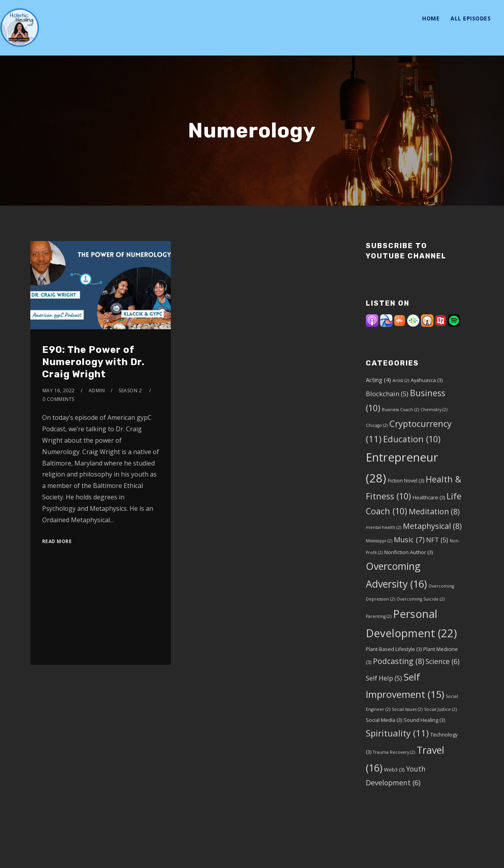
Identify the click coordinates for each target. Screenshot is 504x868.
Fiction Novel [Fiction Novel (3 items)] (406, 480)
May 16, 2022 (59, 390)
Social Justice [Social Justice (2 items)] (440, 709)
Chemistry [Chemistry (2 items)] (434, 410)
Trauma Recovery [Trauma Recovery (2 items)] (394, 752)
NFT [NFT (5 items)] (437, 540)
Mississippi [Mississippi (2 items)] (379, 541)
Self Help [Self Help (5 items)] (384, 678)
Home (431, 18)
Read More (57, 541)
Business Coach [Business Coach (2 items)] (400, 410)
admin (97, 390)
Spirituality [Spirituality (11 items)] (397, 733)
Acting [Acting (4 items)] (378, 380)
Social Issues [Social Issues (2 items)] (407, 709)
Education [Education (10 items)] (412, 439)
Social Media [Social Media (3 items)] (384, 720)
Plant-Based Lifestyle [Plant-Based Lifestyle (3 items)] (394, 649)
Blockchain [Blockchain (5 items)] (387, 394)
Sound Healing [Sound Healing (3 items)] (424, 720)
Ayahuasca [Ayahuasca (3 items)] (427, 380)
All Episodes (471, 18)
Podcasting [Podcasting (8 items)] (398, 661)
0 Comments (58, 399)
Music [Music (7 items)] (409, 539)
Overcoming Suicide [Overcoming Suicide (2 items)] (421, 599)
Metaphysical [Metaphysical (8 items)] (432, 526)
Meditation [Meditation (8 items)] (434, 511)
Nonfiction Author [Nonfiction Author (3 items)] (409, 552)
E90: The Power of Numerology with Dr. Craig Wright (93, 362)
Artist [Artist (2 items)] (401, 380)
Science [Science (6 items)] (443, 661)
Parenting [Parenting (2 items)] (379, 616)
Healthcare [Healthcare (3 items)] (429, 497)
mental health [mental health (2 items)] (384, 527)
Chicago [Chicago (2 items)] (377, 425)
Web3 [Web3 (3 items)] (394, 770)
